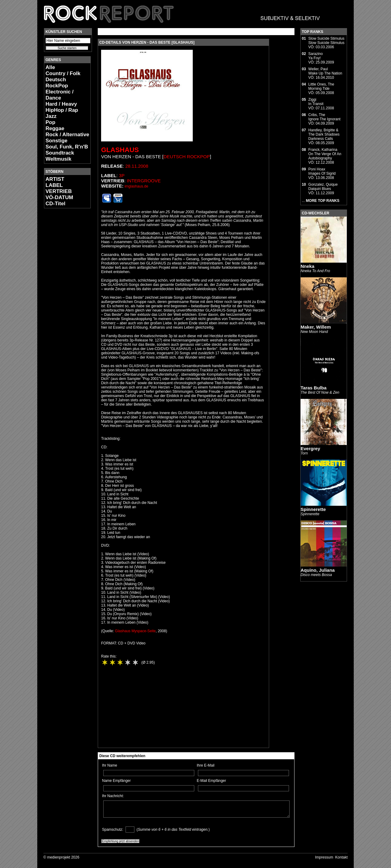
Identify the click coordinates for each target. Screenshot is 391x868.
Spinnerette (313, 509)
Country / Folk (63, 73)
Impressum (324, 857)
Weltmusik (58, 159)
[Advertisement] (62, 304)
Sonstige (57, 141)
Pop (50, 122)
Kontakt (341, 857)
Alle (50, 67)
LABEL (54, 185)
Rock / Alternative (67, 135)
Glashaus (120, 150)
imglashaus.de (136, 186)
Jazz (51, 116)
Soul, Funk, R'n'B (67, 147)
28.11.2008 (137, 166)
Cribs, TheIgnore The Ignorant (324, 117)
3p (122, 175)
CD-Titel (55, 204)
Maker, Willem (316, 327)
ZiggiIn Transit (316, 102)
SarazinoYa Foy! (315, 56)
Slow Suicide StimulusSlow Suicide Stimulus (326, 41)
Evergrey (310, 449)
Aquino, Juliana (318, 570)
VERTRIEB (59, 191)
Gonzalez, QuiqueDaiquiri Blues (323, 187)
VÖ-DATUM (59, 197)
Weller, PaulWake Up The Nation (325, 71)
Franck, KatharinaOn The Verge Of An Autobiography (325, 154)
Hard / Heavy (61, 104)
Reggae (55, 128)
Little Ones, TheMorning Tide (321, 86)
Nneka (307, 266)
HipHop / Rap (62, 110)
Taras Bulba (314, 388)
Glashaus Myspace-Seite (135, 631)
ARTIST (55, 179)
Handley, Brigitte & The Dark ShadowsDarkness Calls (324, 134)
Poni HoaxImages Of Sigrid (322, 171)
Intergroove (144, 181)
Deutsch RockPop (57, 83)
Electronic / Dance (60, 95)
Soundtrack (60, 153)
